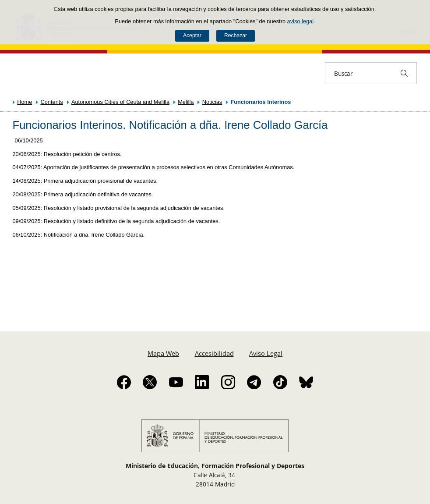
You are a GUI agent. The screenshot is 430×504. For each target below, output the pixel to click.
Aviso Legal (266, 353)
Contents (52, 102)
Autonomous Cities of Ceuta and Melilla (120, 102)
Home (25, 102)
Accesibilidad (214, 353)
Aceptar (192, 35)
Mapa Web (163, 353)
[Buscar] (404, 73)
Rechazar (236, 35)
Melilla (186, 102)
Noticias (212, 102)
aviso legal (300, 21)
